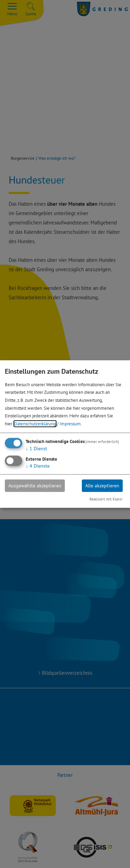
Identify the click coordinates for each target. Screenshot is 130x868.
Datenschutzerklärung (35, 424)
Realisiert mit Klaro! (106, 499)
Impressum (70, 424)
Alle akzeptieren (102, 486)
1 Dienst (36, 449)
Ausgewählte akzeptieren (35, 486)
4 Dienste (38, 466)
